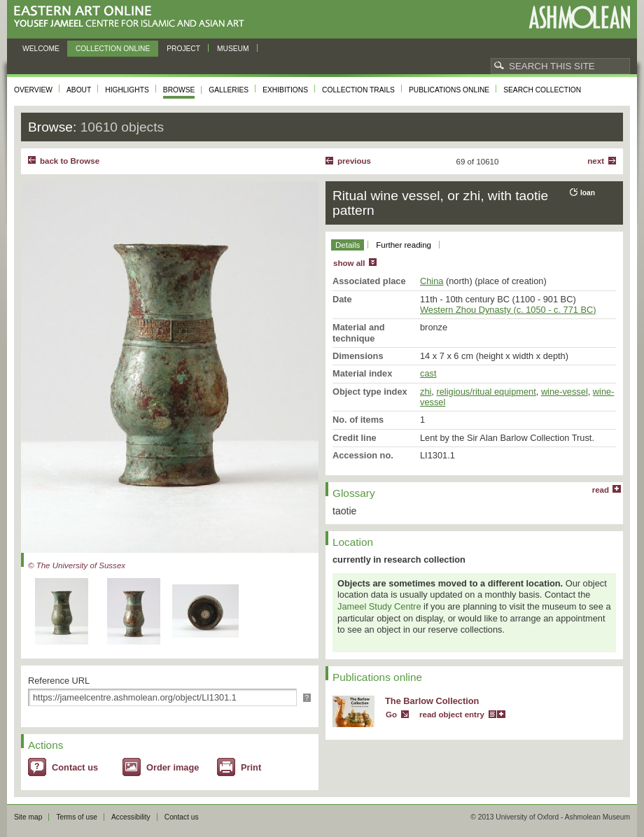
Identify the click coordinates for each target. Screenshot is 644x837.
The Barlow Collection (432, 701)
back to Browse (70, 161)
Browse (179, 90)
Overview (33, 90)
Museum (233, 49)
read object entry (452, 715)
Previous (354, 161)
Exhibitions (285, 90)
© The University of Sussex (77, 565)
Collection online (113, 49)
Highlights (127, 90)
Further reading (404, 245)
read (601, 490)
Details (348, 245)
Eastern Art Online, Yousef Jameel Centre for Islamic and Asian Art (133, 17)
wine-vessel (565, 392)
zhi (426, 392)
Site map (28, 817)
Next (596, 161)
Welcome (41, 49)
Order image (173, 767)
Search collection (542, 90)
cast (428, 373)
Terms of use (77, 817)
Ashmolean (579, 17)
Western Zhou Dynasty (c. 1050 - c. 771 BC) (508, 310)
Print (251, 767)
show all (349, 263)
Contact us (75, 767)
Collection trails (358, 90)
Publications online (449, 90)
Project (183, 49)
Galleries (229, 90)
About (79, 90)
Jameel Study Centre (379, 606)
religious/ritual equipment (486, 392)
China (432, 281)
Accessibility (131, 817)
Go (391, 715)
